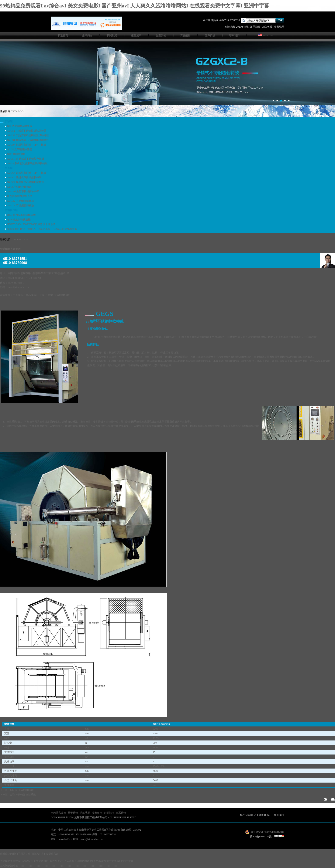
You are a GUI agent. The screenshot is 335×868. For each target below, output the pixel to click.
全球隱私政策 (58, 813)
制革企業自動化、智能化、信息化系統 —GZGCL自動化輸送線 (42, 229)
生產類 (9, 168)
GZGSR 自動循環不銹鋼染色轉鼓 (25, 159)
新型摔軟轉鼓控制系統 (20, 196)
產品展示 (136, 35)
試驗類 (9, 121)
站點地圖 (85, 813)
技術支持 (97, 813)
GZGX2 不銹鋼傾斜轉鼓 (20, 201)
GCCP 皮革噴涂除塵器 (20, 126)
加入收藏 (267, 27)
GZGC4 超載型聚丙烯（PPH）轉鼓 (27, 173)
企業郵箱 (109, 813)
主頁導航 (18, 295)
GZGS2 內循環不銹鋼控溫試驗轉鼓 (27, 131)
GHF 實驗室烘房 (16, 154)
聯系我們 (234, 35)
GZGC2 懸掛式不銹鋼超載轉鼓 (24, 177)
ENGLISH (266, 35)
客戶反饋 (210, 35)
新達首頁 (63, 35)
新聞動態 (112, 35)
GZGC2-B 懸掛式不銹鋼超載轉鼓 (25, 182)
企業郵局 (279, 27)
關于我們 (73, 813)
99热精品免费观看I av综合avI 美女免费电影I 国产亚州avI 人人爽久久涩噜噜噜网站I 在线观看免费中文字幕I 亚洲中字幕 (135, 6)
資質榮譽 (185, 35)
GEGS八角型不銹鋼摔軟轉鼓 (23, 191)
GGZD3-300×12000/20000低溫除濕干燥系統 (31, 224)
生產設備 (161, 35)
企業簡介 (87, 35)
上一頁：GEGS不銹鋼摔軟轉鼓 (17, 790)
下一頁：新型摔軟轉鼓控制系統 (18, 795)
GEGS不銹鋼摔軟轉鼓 (19, 187)
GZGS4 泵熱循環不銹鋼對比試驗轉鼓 (28, 140)
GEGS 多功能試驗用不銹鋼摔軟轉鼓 (27, 163)
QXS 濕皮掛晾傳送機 (19, 220)
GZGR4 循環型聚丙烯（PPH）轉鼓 (27, 145)
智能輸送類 (11, 210)
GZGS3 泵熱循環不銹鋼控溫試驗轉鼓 (28, 135)
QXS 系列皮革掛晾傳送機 (21, 215)
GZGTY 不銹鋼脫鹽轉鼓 (20, 206)
